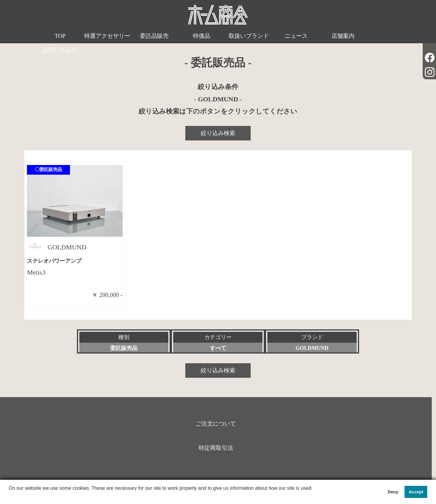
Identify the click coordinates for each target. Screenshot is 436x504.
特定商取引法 (216, 448)
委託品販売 (150, 36)
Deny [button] (393, 492)
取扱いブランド (241, 36)
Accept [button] (416, 492)
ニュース (286, 36)
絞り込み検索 (218, 133)
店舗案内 (332, 36)
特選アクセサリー (105, 43)
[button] (10, 496)
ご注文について (216, 424)
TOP (59, 36)
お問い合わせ (377, 36)
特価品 (195, 36)
